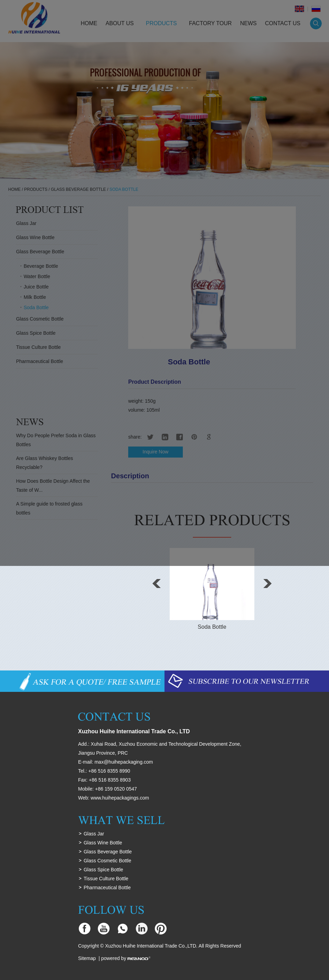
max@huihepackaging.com (124, 762)
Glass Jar (94, 834)
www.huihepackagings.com (120, 798)
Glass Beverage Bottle (108, 852)
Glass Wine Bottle (103, 843)
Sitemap (87, 958)
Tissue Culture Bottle (106, 879)
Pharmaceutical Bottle (107, 888)
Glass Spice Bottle (103, 870)
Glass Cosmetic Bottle (107, 861)
